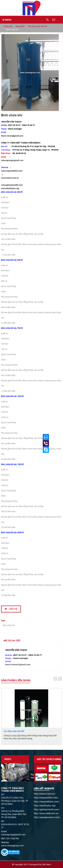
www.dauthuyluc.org (10, 188)
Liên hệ (11, 609)
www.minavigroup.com (12, 846)
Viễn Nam (46, 864)
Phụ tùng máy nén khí (38, 26)
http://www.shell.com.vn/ (46, 813)
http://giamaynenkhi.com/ (47, 809)
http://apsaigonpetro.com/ (47, 817)
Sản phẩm (20, 26)
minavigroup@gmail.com (12, 160)
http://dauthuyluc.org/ (45, 806)
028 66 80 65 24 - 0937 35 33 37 (15, 826)
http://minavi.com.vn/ (45, 794)
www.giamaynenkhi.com (12, 185)
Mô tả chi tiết (12, 640)
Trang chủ (8, 26)
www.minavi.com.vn (10, 178)
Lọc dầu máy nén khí (14, 731)
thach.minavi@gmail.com (12, 136)
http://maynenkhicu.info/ (46, 798)
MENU (7, 20)
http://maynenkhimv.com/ (47, 802)
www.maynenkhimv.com (12, 171)
